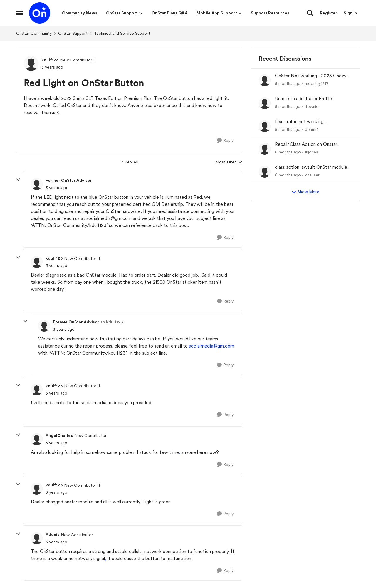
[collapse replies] (18, 180)
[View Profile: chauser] (265, 172)
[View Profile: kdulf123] (31, 64)
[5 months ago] (288, 84)
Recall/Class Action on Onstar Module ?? (306, 145)
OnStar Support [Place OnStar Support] (73, 33)
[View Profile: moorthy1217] (265, 80)
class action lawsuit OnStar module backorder (311, 167)
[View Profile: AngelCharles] (37, 439)
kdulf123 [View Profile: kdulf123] (50, 60)
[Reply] (225, 140)
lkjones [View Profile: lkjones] (312, 152)
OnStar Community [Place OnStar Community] (34, 33)
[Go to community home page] (40, 13)
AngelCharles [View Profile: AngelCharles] (59, 435)
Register (329, 13)
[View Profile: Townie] (265, 103)
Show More (305, 192)
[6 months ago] (288, 152)
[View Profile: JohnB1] (265, 126)
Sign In (350, 13)
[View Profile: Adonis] (37, 538)
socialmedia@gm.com (211, 346)
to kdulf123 (112, 322)
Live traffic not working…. (301, 122)
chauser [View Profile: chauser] (312, 175)
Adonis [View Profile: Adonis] (52, 534)
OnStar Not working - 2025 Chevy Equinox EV (311, 76)
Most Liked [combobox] (229, 162)
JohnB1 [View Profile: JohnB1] (312, 129)
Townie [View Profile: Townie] (312, 106)
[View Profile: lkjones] (265, 149)
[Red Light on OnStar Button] (56, 188)
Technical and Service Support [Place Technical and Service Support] (122, 33)
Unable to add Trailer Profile (303, 99)
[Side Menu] (20, 13)
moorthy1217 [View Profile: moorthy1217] (317, 83)
